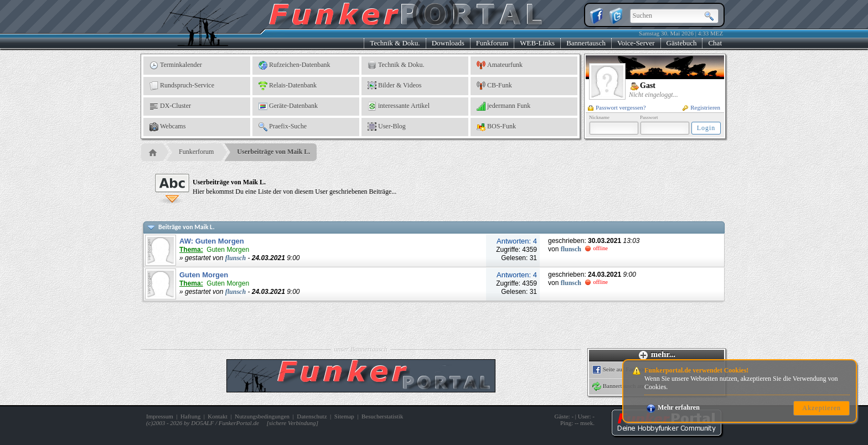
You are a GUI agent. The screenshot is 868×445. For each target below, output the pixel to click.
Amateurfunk (500, 65)
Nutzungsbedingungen (262, 416)
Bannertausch (586, 43)
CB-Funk (494, 86)
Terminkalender (176, 65)
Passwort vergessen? (617, 107)
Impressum (160, 416)
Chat (715, 43)
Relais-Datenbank (288, 86)
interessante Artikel (399, 106)
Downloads (448, 43)
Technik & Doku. (395, 43)
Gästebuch (682, 43)
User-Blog (387, 127)
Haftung (190, 416)
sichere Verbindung (293, 423)
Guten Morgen (204, 275)
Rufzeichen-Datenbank (294, 65)
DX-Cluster (170, 106)
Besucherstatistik (382, 416)
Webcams (167, 127)
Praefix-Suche (283, 127)
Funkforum (492, 43)
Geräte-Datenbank (288, 106)
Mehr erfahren (673, 407)
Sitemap (344, 416)
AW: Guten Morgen (212, 241)
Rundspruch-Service (182, 86)
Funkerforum (196, 152)
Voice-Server (636, 43)
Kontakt (217, 416)
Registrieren (701, 107)
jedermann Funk (503, 106)
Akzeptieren (821, 408)
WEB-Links (537, 43)
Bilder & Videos (394, 86)
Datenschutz (312, 416)
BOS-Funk (496, 127)
